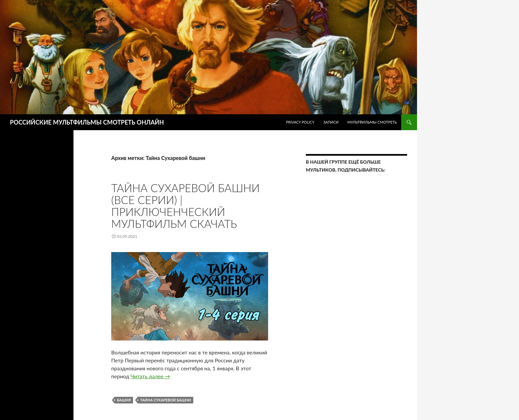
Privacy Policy (300, 122)
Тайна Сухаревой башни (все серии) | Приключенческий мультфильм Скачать (186, 206)
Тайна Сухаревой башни (165, 400)
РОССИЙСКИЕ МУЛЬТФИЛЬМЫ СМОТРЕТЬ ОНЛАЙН (87, 122)
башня (124, 400)
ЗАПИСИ (331, 122)
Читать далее (150, 376)
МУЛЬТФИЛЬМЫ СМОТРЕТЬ (372, 122)
